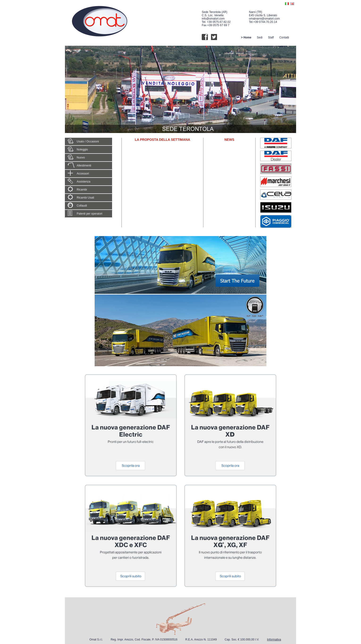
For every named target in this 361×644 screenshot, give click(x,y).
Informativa (274, 640)
